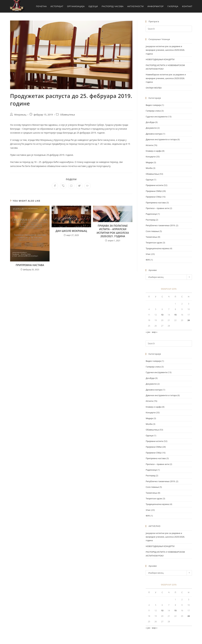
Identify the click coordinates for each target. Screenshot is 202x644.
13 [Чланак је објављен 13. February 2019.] (162, 315)
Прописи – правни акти (157, 208)
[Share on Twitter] (79, 186)
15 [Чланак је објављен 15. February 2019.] (175, 315)
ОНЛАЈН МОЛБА (154, 88)
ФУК (148, 260)
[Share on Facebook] (55, 186)
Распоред (150, 220)
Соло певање (152, 231)
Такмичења (151, 237)
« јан (148, 332)
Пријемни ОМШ (154, 191)
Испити (149, 145)
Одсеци (149, 180)
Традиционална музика (157, 248)
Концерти (151, 157)
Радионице (151, 214)
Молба (149, 168)
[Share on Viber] (63, 186)
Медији (149, 162)
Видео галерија (153, 105)
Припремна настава (156, 203)
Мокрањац (20, 115)
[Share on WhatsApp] (71, 186)
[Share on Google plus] (88, 186)
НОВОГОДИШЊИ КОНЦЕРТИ (160, 59)
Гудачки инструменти (156, 117)
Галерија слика (153, 111)
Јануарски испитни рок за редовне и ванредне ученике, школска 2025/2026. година (165, 50)
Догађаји (150, 122)
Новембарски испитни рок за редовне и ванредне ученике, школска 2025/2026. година (166, 78)
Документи (151, 128)
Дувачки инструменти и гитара (161, 139)
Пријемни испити (154, 185)
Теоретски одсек (154, 243)
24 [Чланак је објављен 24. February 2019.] (189, 320)
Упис (148, 254)
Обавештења (67, 115)
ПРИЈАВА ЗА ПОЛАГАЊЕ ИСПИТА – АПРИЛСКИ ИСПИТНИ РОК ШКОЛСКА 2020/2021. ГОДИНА (113, 231)
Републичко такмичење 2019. (160, 225)
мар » (155, 332)
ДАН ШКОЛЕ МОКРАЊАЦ (71, 231)
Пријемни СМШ (153, 197)
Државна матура (154, 134)
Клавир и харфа (154, 151)
